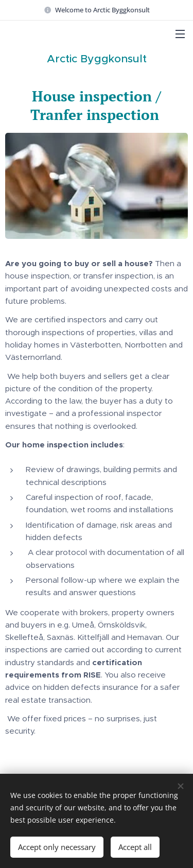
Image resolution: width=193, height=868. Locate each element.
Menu (180, 34)
